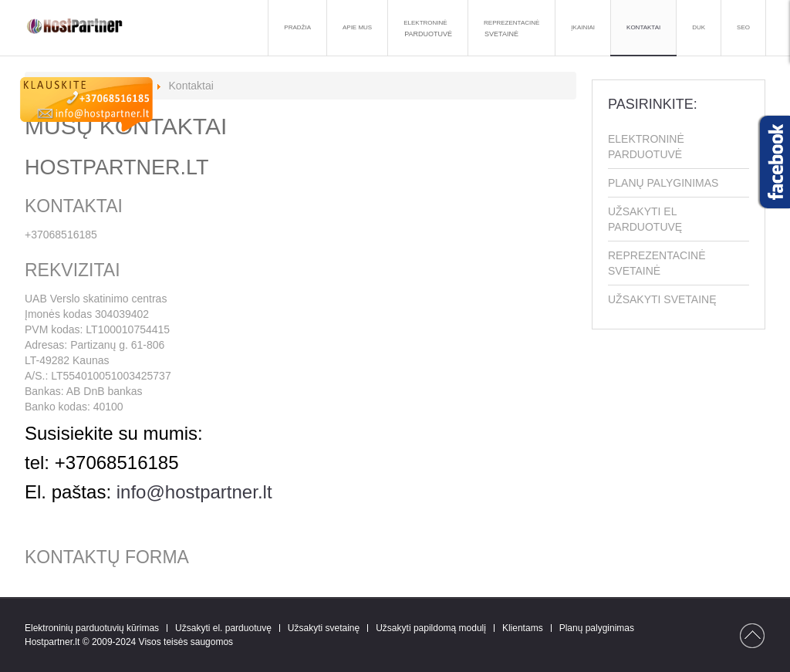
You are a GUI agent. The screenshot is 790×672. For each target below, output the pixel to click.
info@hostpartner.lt (194, 492)
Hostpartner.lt (52, 642)
